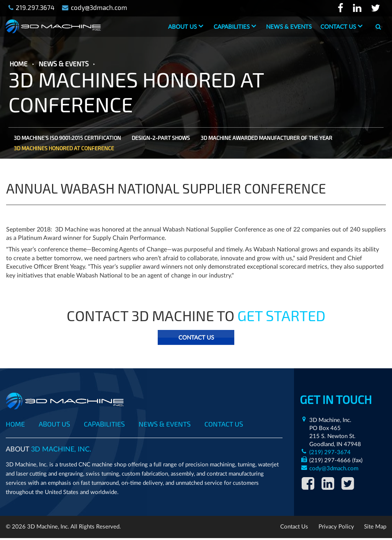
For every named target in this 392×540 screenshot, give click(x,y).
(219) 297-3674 (329, 453)
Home (15, 424)
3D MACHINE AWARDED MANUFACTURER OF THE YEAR (266, 139)
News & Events (288, 27)
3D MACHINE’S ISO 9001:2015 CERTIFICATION (67, 139)
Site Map (375, 529)
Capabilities (231, 27)
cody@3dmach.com (333, 469)
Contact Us (338, 27)
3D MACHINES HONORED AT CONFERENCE (64, 149)
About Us (182, 27)
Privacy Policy (336, 529)
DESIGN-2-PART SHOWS (161, 139)
